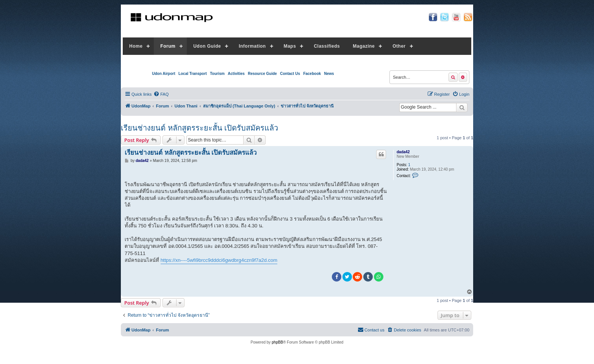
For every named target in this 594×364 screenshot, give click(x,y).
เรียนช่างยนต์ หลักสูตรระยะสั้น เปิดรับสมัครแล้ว (199, 128)
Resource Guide (262, 74)
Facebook (312, 74)
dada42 (403, 152)
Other (399, 46)
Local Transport (193, 74)
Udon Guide (207, 46)
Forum (168, 46)
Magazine (364, 46)
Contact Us (290, 74)
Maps (290, 46)
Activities (236, 74)
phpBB (277, 342)
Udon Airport (163, 74)
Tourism (217, 74)
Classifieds (327, 46)
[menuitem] (161, 94)
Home (136, 46)
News (329, 74)
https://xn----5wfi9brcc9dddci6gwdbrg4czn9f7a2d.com (219, 260)
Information (252, 46)
